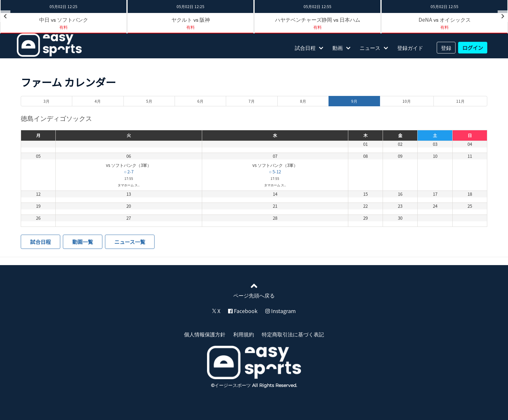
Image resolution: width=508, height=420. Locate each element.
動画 (338, 48)
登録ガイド (410, 48)
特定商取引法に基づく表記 (293, 334)
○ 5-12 (275, 172)
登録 (446, 48)
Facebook (243, 311)
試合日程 (305, 48)
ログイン (473, 48)
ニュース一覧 (130, 242)
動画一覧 (83, 242)
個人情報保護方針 (205, 334)
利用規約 (244, 334)
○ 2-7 (129, 172)
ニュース (370, 48)
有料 (63, 27)
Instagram (281, 311)
